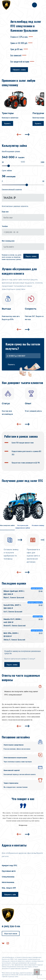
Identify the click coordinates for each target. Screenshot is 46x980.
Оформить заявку (19, 70)
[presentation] (19, 135)
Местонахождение (8, 241)
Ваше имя (5, 212)
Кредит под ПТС (10, 865)
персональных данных (14, 259)
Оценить (7, 123)
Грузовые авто (9, 871)
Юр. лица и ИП (9, 888)
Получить (11, 364)
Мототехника (8, 882)
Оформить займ (10, 894)
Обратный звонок (11, 933)
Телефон (5, 226)
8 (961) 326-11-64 (11, 926)
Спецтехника (8, 877)
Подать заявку (31, 256)
